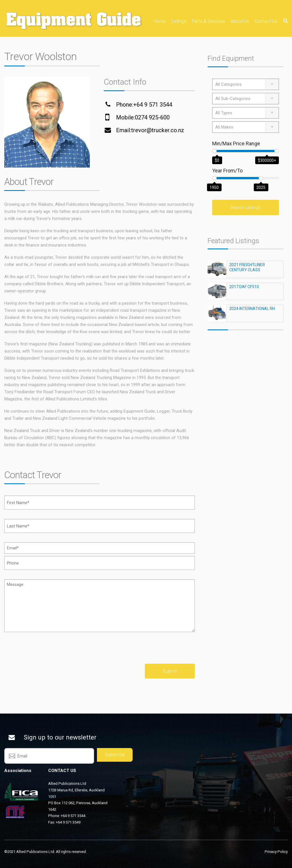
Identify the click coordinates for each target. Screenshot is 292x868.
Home (160, 21)
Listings (179, 21)
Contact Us (266, 21)
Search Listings (245, 207)
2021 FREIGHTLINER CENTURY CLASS (247, 270)
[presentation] (48, 653)
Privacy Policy (276, 852)
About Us (240, 21)
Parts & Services (208, 21)
